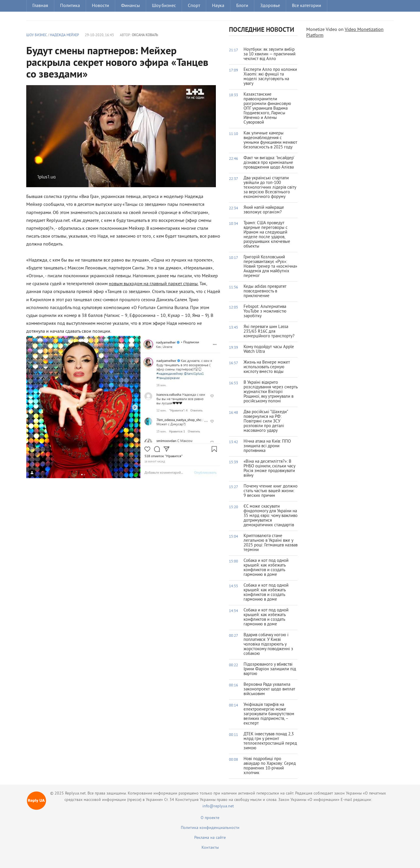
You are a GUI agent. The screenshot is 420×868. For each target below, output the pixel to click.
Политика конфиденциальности (210, 828)
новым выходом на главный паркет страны (153, 284)
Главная (40, 6)
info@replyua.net (218, 806)
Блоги (242, 6)
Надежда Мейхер (64, 35)
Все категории (307, 6)
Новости (100, 6)
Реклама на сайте (210, 838)
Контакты (210, 848)
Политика (70, 6)
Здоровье (270, 6)
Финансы (131, 6)
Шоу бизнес (164, 6)
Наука (218, 6)
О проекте (210, 818)
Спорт (194, 6)
